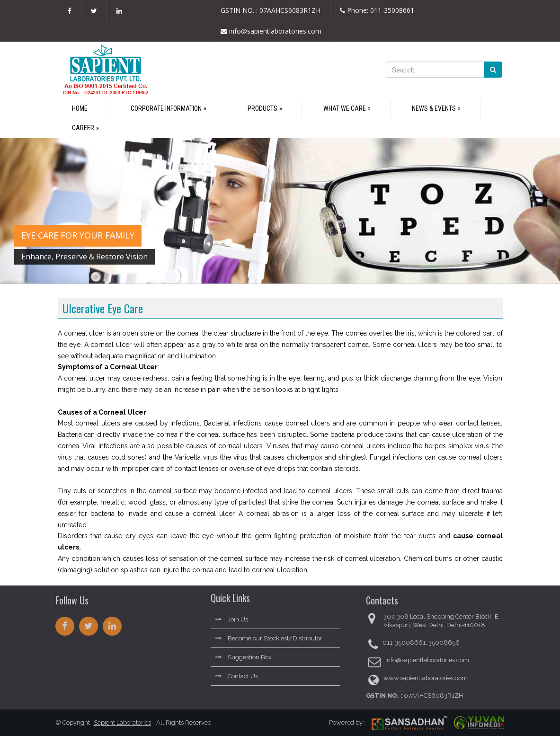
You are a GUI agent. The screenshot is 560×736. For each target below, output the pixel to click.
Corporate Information (166, 108)
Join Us (232, 616)
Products (262, 108)
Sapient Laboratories (119, 723)
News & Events (434, 108)
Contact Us (237, 673)
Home (80, 108)
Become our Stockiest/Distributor (269, 635)
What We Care (345, 108)
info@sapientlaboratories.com (271, 31)
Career (83, 128)
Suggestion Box (244, 654)
